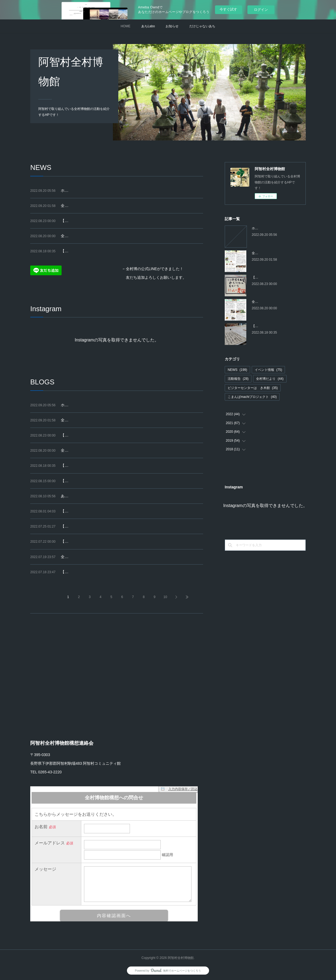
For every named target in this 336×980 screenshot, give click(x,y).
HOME (126, 26)
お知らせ (172, 26)
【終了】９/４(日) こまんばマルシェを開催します (103, 221)
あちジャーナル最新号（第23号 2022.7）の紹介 (101, 496)
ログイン (261, 10)
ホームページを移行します (83, 190)
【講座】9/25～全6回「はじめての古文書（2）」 (103, 251)
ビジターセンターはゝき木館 (253, 388)
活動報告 (238, 379)
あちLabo (148, 26)
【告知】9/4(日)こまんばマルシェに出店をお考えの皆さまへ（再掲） (120, 572)
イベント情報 (268, 370)
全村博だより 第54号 (80, 206)
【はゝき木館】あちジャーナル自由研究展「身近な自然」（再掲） (117, 481)
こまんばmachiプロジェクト (252, 397)
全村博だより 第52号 (80, 557)
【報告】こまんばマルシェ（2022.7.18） (96, 526)
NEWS (237, 370)
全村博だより (270, 379)
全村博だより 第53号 (80, 236)
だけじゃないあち (202, 26)
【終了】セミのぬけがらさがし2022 (91, 511)
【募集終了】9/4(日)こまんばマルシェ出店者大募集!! (105, 541)
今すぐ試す (228, 9)
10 (165, 597)
